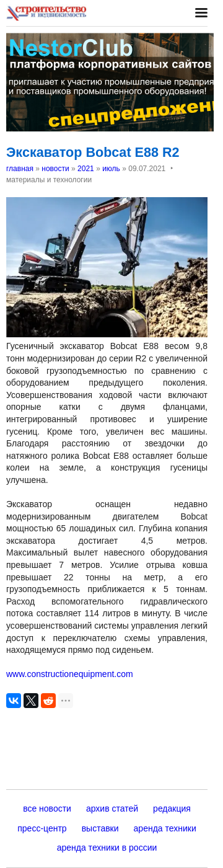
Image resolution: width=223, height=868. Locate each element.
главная (20, 169)
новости (55, 169)
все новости (47, 808)
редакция (172, 808)
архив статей (112, 808)
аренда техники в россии (107, 848)
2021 (86, 169)
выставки (100, 828)
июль (111, 169)
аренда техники (165, 828)
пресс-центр (42, 828)
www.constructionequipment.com (70, 674)
